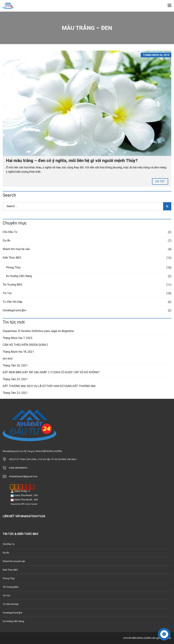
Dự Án (7, 240)
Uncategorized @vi (14, 310)
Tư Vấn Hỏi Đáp (13, 302)
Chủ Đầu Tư (10, 232)
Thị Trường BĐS (12, 285)
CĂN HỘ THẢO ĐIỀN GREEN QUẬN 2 (25, 345)
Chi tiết (160, 181)
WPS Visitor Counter (29, 504)
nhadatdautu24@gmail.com (23, 476)
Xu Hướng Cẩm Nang (19, 276)
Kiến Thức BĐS (12, 258)
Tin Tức (7, 293)
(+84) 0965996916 (18, 468)
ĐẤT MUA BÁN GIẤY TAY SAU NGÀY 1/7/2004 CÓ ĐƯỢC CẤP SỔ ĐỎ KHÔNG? (51, 372)
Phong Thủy (13, 267)
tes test (8, 359)
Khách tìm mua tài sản (16, 249)
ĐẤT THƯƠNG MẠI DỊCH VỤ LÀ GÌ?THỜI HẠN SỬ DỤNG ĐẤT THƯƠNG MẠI (49, 386)
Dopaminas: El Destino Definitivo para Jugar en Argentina (38, 331)
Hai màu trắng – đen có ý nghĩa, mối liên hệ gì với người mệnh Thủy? (72, 161)
